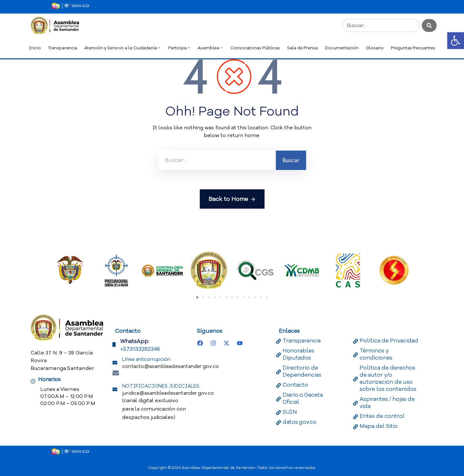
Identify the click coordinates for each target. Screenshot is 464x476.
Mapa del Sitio (379, 426)
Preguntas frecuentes (413, 48)
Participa (179, 48)
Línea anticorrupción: (170, 363)
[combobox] (381, 25)
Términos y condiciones (376, 354)
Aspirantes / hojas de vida (387, 403)
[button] (456, 41)
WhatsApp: (135, 341)
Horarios (49, 379)
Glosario (375, 48)
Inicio (35, 48)
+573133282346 (140, 349)
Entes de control (382, 416)
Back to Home (232, 199)
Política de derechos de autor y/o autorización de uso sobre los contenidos (388, 378)
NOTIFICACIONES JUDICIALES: (168, 390)
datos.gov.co (300, 422)
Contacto (295, 385)
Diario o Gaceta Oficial (303, 398)
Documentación (342, 48)
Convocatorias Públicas (255, 48)
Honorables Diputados (298, 354)
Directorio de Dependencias (302, 371)
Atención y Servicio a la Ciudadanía (123, 48)
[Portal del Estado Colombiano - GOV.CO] (70, 6)
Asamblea (211, 48)
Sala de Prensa (302, 48)
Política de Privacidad (389, 341)
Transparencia (63, 48)
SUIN (290, 412)
